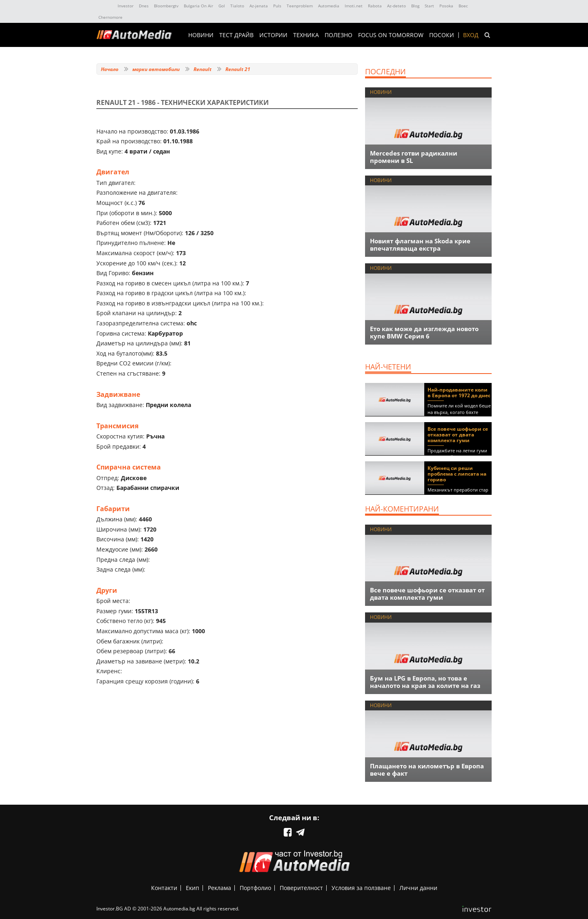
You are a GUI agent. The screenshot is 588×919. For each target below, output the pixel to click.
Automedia (329, 6)
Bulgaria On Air (198, 6)
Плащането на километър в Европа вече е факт (427, 770)
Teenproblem (300, 6)
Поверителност (301, 888)
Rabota (375, 6)
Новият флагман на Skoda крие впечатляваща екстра (420, 245)
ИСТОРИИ (273, 35)
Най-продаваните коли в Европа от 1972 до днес (459, 393)
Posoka (446, 6)
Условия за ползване (361, 888)
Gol (222, 6)
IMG (105, 6)
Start (429, 6)
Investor (126, 6)
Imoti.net (354, 6)
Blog (415, 6)
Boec (463, 6)
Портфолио (255, 888)
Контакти (164, 888)
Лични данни (418, 888)
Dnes (144, 6)
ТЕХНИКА (306, 35)
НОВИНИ (201, 35)
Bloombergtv (166, 6)
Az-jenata (259, 6)
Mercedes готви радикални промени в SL (414, 157)
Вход (471, 35)
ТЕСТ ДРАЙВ (236, 35)
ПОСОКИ (442, 35)
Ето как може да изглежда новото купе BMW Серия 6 (424, 332)
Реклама (219, 888)
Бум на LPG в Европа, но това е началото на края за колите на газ (425, 682)
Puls (277, 6)
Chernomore (110, 17)
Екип (193, 888)
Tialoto (237, 6)
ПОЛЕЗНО (339, 35)
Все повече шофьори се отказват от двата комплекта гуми (458, 435)
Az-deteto (396, 6)
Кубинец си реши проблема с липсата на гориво (457, 474)
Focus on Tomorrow (391, 35)
